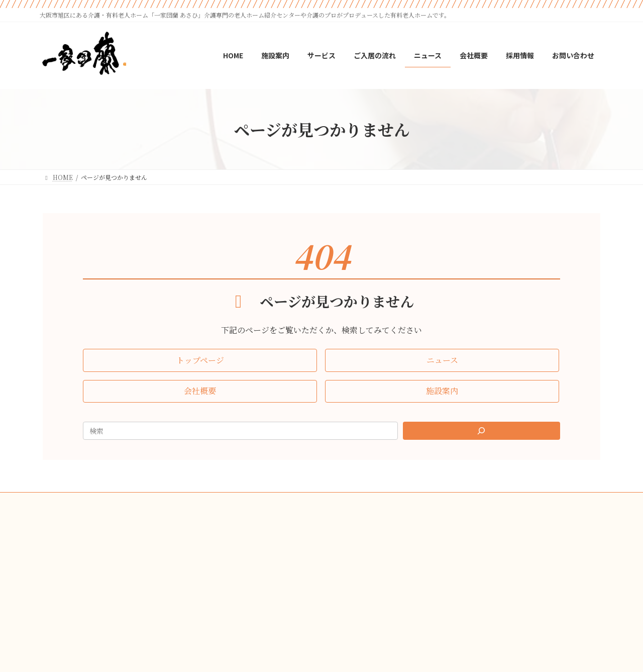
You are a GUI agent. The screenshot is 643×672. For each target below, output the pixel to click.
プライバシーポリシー (344, 501)
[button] (200, 360)
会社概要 (281, 501)
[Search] (482, 431)
